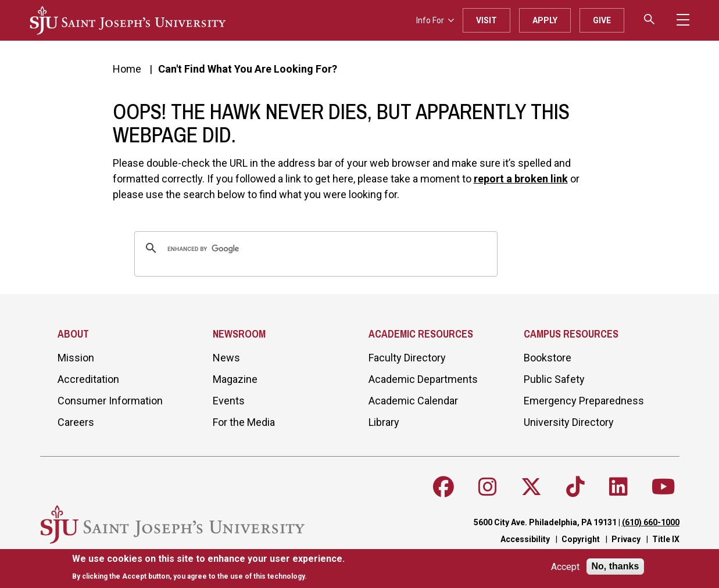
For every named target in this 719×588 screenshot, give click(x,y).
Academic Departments (423, 379)
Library (384, 422)
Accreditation (88, 379)
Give (602, 20)
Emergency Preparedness (584, 401)
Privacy (626, 539)
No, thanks (616, 566)
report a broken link (521, 179)
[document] (208, 567)
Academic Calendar (413, 401)
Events (229, 401)
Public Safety (554, 379)
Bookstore (548, 358)
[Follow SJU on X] (531, 487)
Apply (545, 20)
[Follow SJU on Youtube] (663, 487)
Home (127, 69)
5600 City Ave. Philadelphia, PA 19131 (545, 522)
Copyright (581, 539)
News (226, 358)
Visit (487, 20)
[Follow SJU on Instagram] (488, 487)
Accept (565, 567)
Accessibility (525, 539)
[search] (314, 249)
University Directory (569, 422)
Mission (76, 358)
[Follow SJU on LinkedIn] (618, 487)
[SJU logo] (128, 20)
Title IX (666, 539)
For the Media (244, 422)
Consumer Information (110, 401)
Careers (76, 422)
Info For (435, 20)
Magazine (235, 379)
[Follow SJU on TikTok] (575, 487)
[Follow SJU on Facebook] (443, 487)
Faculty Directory (407, 358)
